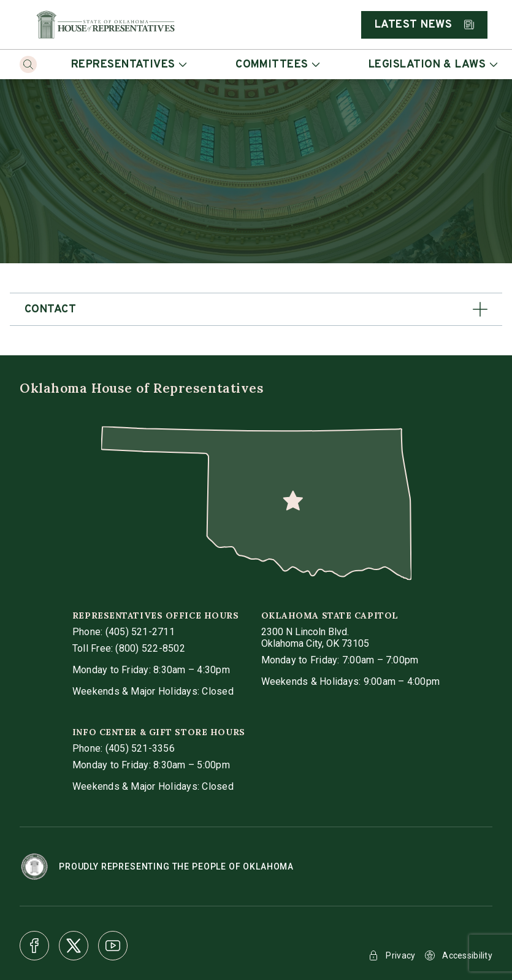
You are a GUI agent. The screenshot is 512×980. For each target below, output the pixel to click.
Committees (277, 65)
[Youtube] (113, 946)
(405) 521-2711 (140, 632)
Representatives (129, 65)
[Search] (28, 64)
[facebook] (34, 946)
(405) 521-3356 (140, 748)
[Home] (105, 25)
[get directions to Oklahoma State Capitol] (315, 638)
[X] (74, 946)
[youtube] (113, 946)
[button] (256, 309)
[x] (74, 946)
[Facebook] (34, 946)
